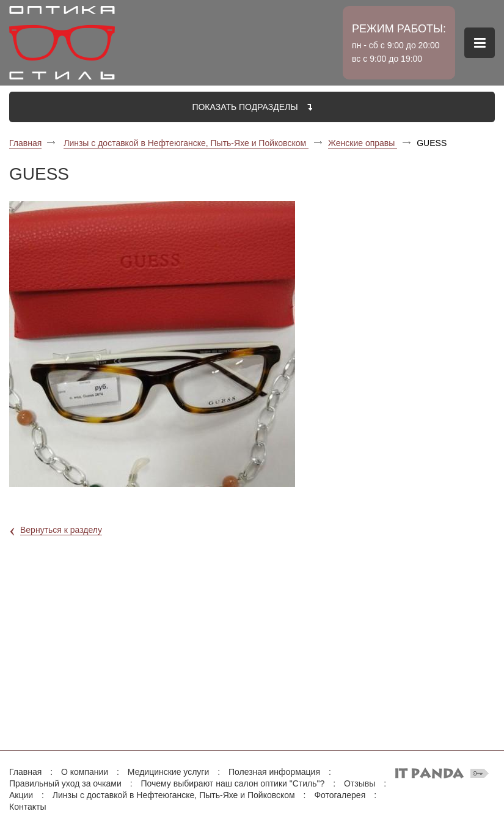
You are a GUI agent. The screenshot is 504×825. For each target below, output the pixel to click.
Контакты (27, 807)
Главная (25, 143)
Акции (21, 795)
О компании (85, 772)
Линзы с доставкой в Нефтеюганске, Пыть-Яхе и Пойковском (186, 143)
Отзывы (360, 783)
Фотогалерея (340, 795)
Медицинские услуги (168, 772)
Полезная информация (274, 772)
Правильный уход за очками (65, 783)
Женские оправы (363, 143)
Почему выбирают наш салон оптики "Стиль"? (232, 783)
